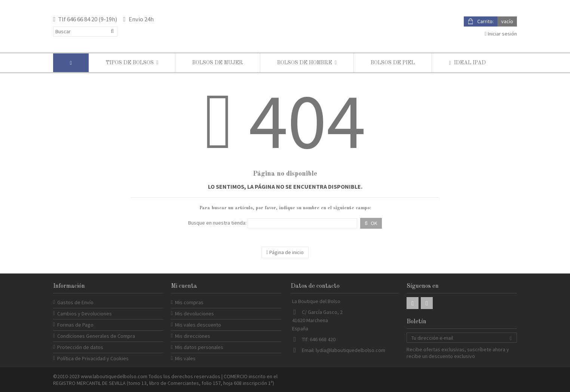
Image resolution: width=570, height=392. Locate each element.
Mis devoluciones (194, 314)
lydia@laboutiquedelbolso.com (350, 350)
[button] (132, 63)
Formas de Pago (75, 325)
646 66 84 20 (82, 19)
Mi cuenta (184, 286)
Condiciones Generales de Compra (96, 336)
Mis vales (185, 358)
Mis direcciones (193, 336)
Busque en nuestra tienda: (217, 223)
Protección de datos (80, 347)
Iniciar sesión (501, 34)
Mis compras (189, 302)
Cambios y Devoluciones (85, 314)
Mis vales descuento (198, 325)
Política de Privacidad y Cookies (93, 358)
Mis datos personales (199, 347)
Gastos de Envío (75, 302)
